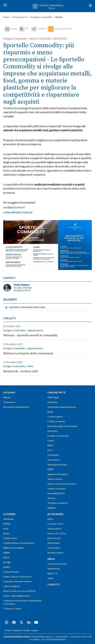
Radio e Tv (53, 573)
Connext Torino (55, 524)
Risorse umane (55, 479)
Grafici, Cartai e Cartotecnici (17, 577)
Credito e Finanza (56, 421)
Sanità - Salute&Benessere (17, 596)
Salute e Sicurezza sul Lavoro (62, 484)
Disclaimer (17, 630)
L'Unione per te (20, 17)
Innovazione (54, 460)
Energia (7, 562)
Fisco (50, 450)
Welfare (51, 508)
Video (50, 578)
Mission (7, 397)
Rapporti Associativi (57, 474)
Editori (6, 557)
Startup (51, 498)
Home (6, 17)
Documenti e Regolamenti (16, 407)
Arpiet (6, 533)
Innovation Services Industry (18, 581)
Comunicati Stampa (57, 564)
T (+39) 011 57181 (77, 637)
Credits (26, 630)
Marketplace (54, 543)
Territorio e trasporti (58, 503)
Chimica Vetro (10, 538)
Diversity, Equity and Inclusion (62, 426)
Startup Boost (55, 529)
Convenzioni (54, 548)
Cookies (35, 630)
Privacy (8, 630)
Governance (9, 402)
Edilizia (6, 553)
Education (53, 431)
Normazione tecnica (57, 465)
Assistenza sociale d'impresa (62, 407)
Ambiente (52, 402)
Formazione (53, 455)
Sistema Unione (55, 553)
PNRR (50, 469)
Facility (7, 567)
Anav (6, 529)
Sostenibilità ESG (56, 493)
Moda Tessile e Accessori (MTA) (19, 591)
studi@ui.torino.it (14, 207)
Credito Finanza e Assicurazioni (19, 543)
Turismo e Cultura (12, 609)
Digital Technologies (13, 548)
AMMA (7, 524)
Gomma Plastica (11, 572)
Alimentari (8, 519)
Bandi (50, 412)
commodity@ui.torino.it (18, 212)
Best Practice (54, 538)
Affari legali (53, 397)
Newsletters (54, 569)
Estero (51, 441)
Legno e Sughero (12, 586)
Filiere (50, 445)
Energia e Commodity (42, 17)
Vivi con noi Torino (57, 533)
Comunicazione (55, 417)
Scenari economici (56, 489)
